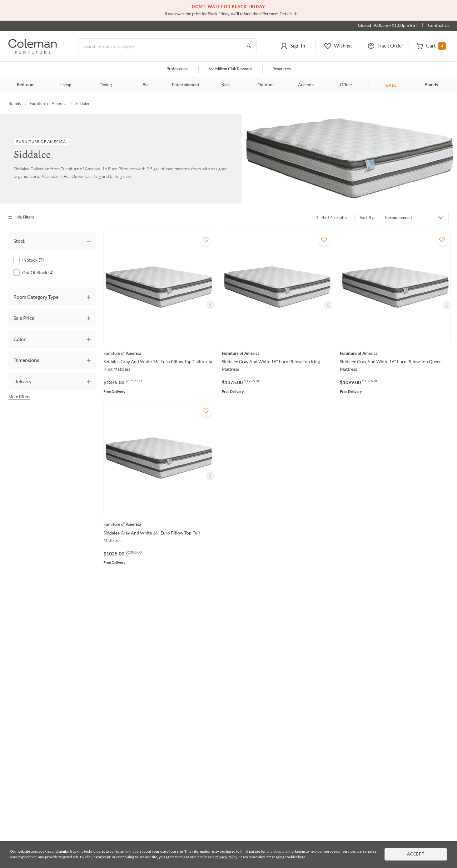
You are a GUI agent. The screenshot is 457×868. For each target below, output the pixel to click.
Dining (106, 85)
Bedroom (26, 85)
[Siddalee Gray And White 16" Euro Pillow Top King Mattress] (277, 353)
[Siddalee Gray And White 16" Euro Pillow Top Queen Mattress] (395, 353)
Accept (416, 854)
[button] (293, 46)
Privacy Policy (226, 857)
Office (346, 85)
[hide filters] (23, 217)
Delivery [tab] (22, 381)
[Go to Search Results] (249, 46)
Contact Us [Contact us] (439, 25)
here (302, 857)
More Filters (19, 397)
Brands (431, 85)
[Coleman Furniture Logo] (33, 52)
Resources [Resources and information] (282, 69)
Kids (226, 85)
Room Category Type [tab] (36, 297)
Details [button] (286, 14)
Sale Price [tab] (24, 318)
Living (66, 85)
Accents (306, 85)
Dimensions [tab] (26, 360)
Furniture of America (48, 103)
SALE (391, 85)
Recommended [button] (398, 218)
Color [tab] (20, 339)
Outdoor (266, 85)
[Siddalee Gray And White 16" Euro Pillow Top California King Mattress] (159, 353)
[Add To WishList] (206, 240)
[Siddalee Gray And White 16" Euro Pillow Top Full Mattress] (159, 524)
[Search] (167, 46)
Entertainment (186, 85)
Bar (146, 85)
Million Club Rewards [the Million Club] (230, 69)
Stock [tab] (19, 241)
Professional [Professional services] (177, 69)
